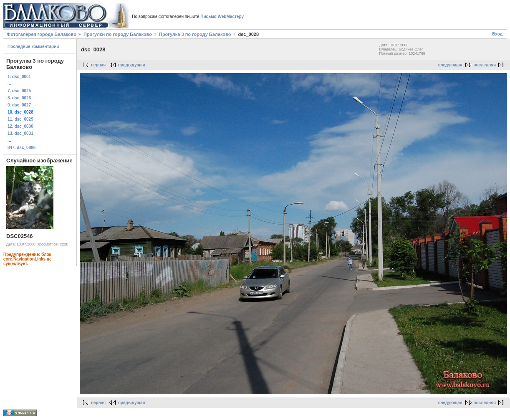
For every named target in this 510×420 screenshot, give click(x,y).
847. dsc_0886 (21, 148)
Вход (497, 34)
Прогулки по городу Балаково (118, 34)
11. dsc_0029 (20, 119)
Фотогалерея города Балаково (42, 34)
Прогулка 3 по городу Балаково (195, 34)
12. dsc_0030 (20, 126)
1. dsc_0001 (19, 77)
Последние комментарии (33, 47)
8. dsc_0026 (19, 98)
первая (98, 65)
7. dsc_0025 (19, 91)
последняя (485, 65)
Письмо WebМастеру (222, 16)
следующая (450, 65)
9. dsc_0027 (19, 105)
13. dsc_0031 (20, 133)
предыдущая (132, 65)
